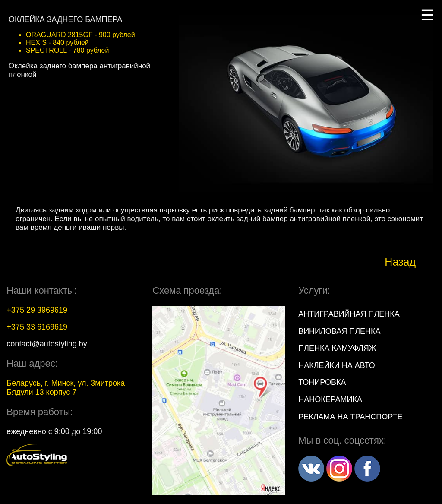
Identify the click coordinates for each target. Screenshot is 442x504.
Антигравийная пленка (349, 314)
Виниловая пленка (339, 331)
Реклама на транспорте (350, 417)
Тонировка (322, 382)
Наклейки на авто (337, 365)
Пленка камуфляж (337, 348)
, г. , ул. (66, 388)
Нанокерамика (330, 399)
